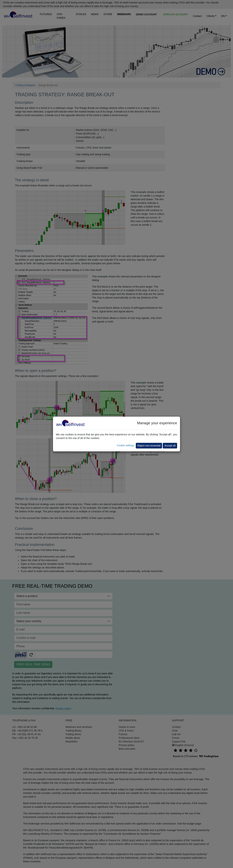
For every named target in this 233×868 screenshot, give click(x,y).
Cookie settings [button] (126, 445)
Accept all (170, 446)
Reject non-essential (149, 446)
